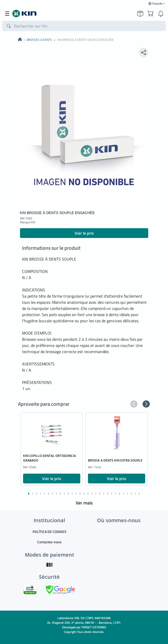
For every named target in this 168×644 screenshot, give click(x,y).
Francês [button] (155, 4)
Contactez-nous (49, 542)
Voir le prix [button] (84, 233)
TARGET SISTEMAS (94, 627)
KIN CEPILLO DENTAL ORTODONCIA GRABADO (50, 458)
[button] (134, 404)
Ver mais (84, 503)
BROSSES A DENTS (39, 40)
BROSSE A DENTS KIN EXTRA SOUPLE (115, 460)
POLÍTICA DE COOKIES (50, 532)
